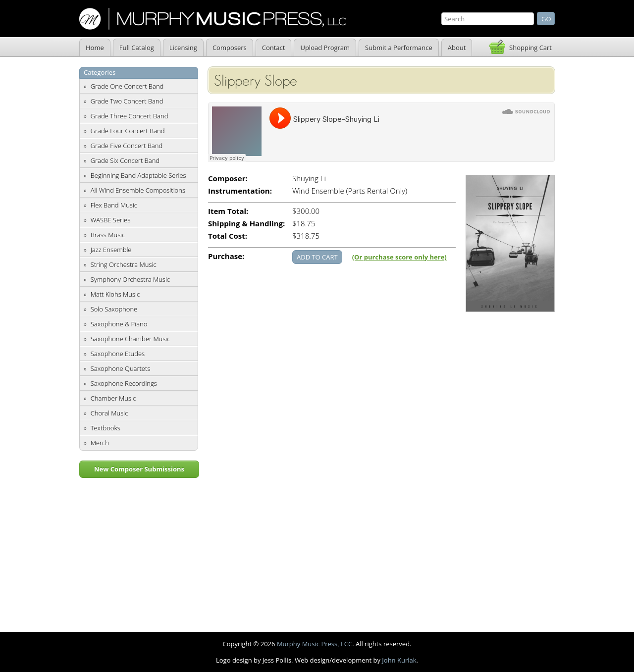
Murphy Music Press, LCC (315, 644)
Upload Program (325, 48)
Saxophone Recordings (124, 383)
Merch (100, 443)
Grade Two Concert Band (127, 101)
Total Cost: (228, 236)
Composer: (228, 179)
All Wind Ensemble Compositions (138, 190)
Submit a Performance (399, 48)
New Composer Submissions (139, 469)
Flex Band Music (114, 205)
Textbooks (106, 428)
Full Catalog (137, 48)
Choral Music (109, 413)
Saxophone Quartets (121, 368)
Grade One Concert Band (127, 86)
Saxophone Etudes (118, 354)
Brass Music (108, 235)
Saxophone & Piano (119, 324)
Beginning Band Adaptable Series (138, 175)
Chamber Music (113, 398)
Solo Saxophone (114, 309)
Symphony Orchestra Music (130, 279)
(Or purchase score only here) (399, 257)
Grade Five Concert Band (127, 146)
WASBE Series (111, 220)
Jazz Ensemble (111, 250)
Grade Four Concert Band (128, 131)
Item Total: (228, 211)
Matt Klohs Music (115, 294)
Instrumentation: (240, 191)
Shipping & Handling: (246, 224)
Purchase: (226, 256)
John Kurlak (399, 660)
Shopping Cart (530, 48)
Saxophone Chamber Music (131, 339)
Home (95, 48)
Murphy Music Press (213, 19)
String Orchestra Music (124, 264)
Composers (230, 48)
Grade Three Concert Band (130, 116)
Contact (274, 48)
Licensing (183, 48)
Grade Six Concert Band (125, 160)
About (457, 48)
